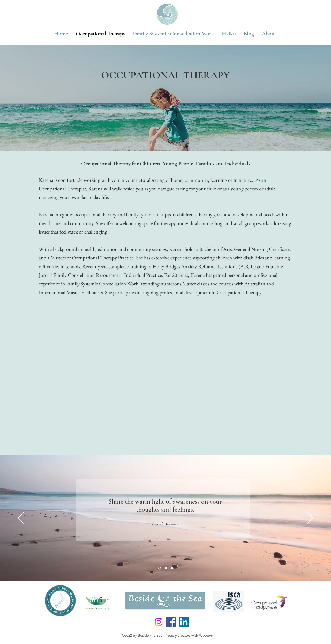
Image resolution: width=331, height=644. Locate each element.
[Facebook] (171, 622)
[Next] (310, 518)
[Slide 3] (172, 568)
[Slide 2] (166, 568)
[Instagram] (159, 622)
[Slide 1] (160, 568)
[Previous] (21, 518)
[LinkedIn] (184, 622)
